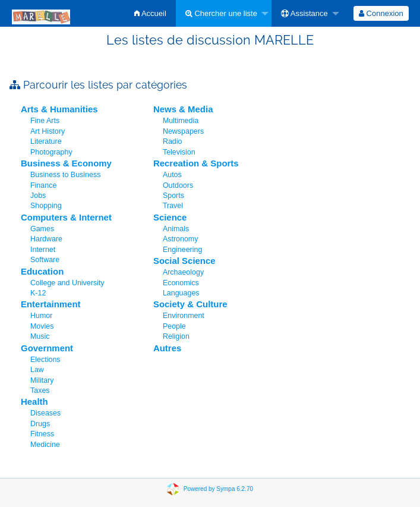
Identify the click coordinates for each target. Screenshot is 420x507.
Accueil (150, 13)
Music (40, 336)
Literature (46, 141)
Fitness (42, 434)
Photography (51, 152)
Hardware (46, 239)
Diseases (45, 413)
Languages (181, 293)
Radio (173, 141)
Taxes (40, 391)
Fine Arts (45, 121)
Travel (173, 206)
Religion (176, 336)
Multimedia (181, 121)
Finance (43, 185)
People (174, 326)
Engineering (182, 250)
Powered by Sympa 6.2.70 (218, 489)
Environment (184, 316)
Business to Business (65, 175)
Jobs (38, 196)
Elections (45, 360)
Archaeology (183, 272)
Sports (173, 196)
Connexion (381, 13)
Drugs (40, 424)
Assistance (304, 13)
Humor (41, 316)
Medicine (45, 445)
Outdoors (178, 185)
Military (42, 380)
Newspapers (183, 131)
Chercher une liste (221, 13)
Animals (176, 229)
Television (179, 152)
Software (45, 260)
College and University (67, 283)
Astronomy (181, 239)
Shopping (46, 206)
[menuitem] (150, 13)
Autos (172, 175)
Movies (42, 326)
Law (37, 370)
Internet (43, 250)
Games (42, 229)
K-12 (38, 293)
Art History (48, 131)
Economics (181, 283)
